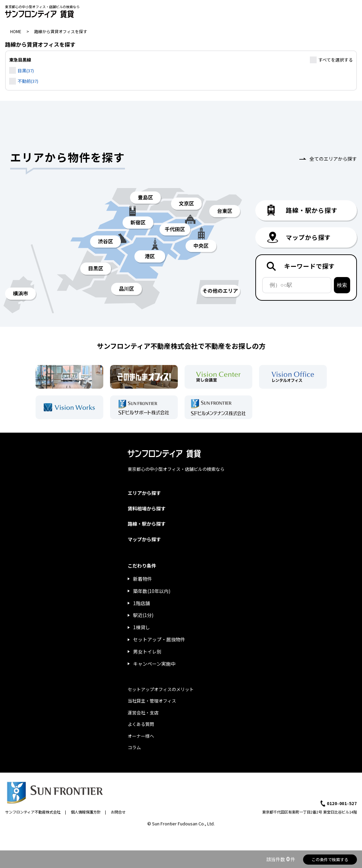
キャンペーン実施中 (154, 664)
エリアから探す (144, 493)
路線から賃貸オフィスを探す (61, 31)
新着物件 (143, 579)
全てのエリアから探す (333, 159)
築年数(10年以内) (152, 591)
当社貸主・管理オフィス (152, 701)
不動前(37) (28, 81)
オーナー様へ (141, 736)
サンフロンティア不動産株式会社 (33, 812)
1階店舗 (142, 603)
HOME (16, 31)
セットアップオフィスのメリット (161, 689)
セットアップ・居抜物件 (159, 639)
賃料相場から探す (147, 508)
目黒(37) (26, 71)
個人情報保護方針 (86, 812)
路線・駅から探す (147, 524)
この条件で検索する (330, 860)
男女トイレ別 (147, 652)
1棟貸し (142, 627)
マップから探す (144, 539)
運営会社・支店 (143, 713)
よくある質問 (141, 724)
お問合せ (118, 812)
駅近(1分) (143, 615)
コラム (134, 747)
